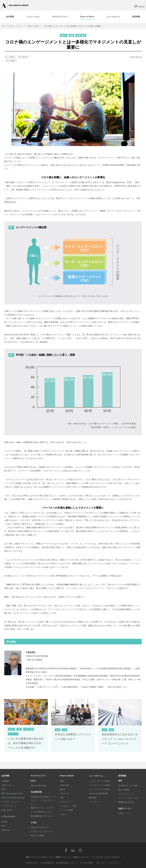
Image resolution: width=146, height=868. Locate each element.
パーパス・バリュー (10, 802)
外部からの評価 (37, 836)
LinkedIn (73, 850)
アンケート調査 (66, 810)
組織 (62, 781)
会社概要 (5, 781)
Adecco (4, 822)
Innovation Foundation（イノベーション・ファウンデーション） (44, 800)
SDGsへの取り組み (39, 786)
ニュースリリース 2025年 (100, 785)
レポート (64, 814)
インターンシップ (126, 794)
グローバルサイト (113, 857)
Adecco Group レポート (41, 827)
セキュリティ (101, 863)
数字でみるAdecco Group (12, 793)
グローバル (65, 793)
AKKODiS (5, 830)
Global (141, 7)
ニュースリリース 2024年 (100, 789)
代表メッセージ (8, 785)
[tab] (33, 17)
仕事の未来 (65, 785)
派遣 (28, 857)
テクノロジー (65, 802)
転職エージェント (63, 857)
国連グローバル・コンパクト (43, 808)
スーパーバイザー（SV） (129, 798)
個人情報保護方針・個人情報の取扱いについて (59, 863)
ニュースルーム (96, 776)
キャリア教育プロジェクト (42, 812)
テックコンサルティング (43, 857)
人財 (62, 798)
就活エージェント (81, 857)
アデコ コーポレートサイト (12, 26)
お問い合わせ (7, 810)
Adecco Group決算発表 (99, 793)
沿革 (3, 789)
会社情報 (5, 776)
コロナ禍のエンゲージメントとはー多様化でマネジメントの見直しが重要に (73, 26)
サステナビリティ (39, 776)
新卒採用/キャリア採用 (128, 786)
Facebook (66, 850)
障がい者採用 (124, 790)
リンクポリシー (115, 863)
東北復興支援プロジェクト (42, 816)
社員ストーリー (125, 813)
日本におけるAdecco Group (13, 798)
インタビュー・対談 (68, 806)
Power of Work (33, 26)
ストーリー (94, 802)
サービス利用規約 (86, 863)
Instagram (80, 850)
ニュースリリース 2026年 (100, 781)
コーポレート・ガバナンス (42, 831)
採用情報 (122, 776)
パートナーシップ (9, 806)
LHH (3, 826)
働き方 (63, 789)
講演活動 (93, 798)
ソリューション (8, 816)
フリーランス (97, 857)
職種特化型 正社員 (126, 802)
